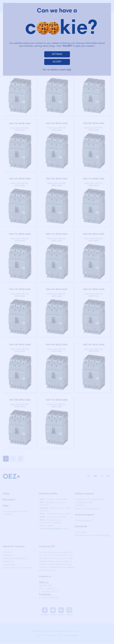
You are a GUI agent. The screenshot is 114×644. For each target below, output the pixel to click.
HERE (69, 70)
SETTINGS (57, 54)
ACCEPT (57, 62)
